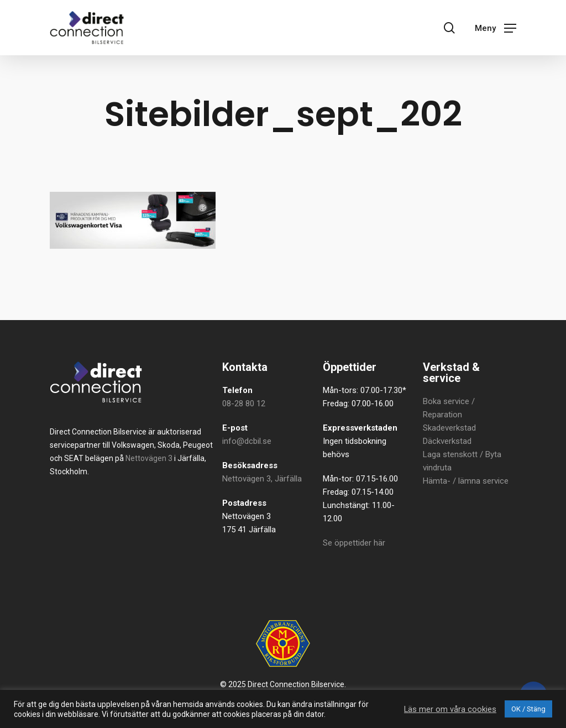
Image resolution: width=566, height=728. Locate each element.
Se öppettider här (354, 543)
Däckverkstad (447, 441)
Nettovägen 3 (149, 458)
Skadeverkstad (449, 428)
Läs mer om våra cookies (450, 709)
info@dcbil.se (247, 441)
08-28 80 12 (244, 404)
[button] (496, 27)
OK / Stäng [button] (528, 709)
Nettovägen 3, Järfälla (262, 479)
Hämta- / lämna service (466, 481)
